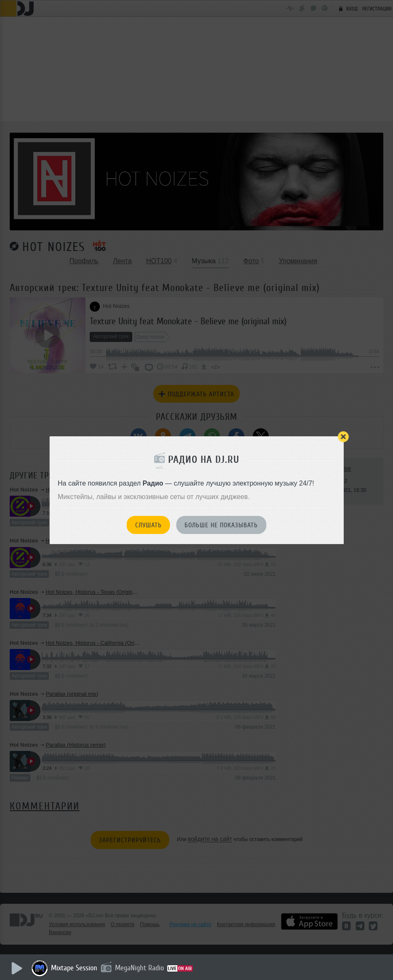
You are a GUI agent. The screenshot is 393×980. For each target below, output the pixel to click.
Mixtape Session (75, 968)
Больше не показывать (221, 525)
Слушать (148, 525)
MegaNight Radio (140, 968)
